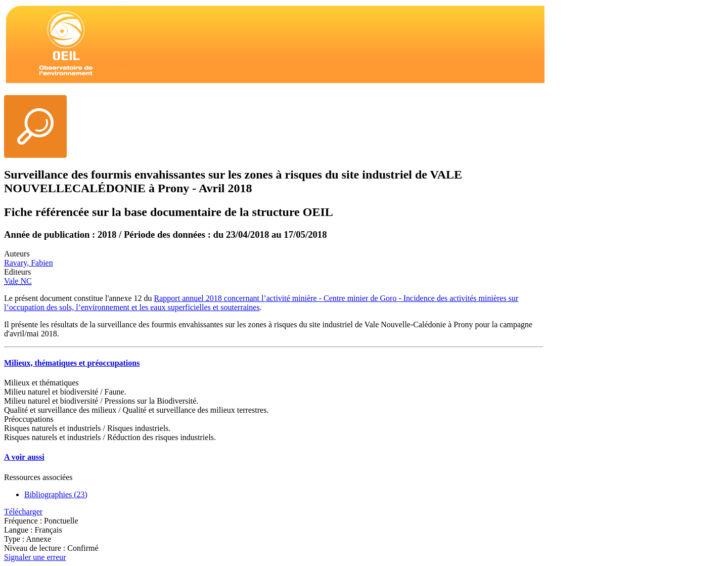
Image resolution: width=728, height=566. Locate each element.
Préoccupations (29, 419)
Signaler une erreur (35, 557)
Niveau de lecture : (36, 548)
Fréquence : (24, 521)
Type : (15, 539)
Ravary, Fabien (29, 263)
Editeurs (17, 272)
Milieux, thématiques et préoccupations (72, 363)
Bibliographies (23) (56, 494)
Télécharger (23, 512)
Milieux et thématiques (41, 383)
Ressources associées (38, 477)
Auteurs (17, 254)
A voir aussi (24, 457)
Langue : (19, 530)
